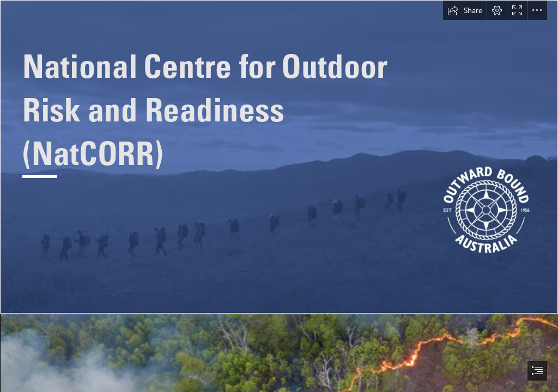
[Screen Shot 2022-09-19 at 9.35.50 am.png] (279, 157)
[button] (465, 10)
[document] (279, 196)
